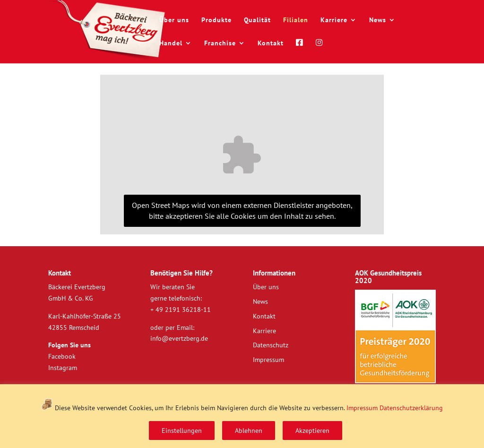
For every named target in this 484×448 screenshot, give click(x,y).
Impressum (362, 408)
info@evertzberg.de (179, 338)
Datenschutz (271, 345)
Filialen (296, 20)
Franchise (220, 43)
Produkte (216, 20)
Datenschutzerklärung (411, 408)
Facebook (62, 356)
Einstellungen (182, 431)
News (378, 20)
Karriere (334, 20)
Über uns (174, 20)
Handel (171, 43)
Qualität (257, 20)
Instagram (63, 368)
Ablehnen (249, 431)
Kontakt (271, 43)
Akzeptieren (312, 431)
